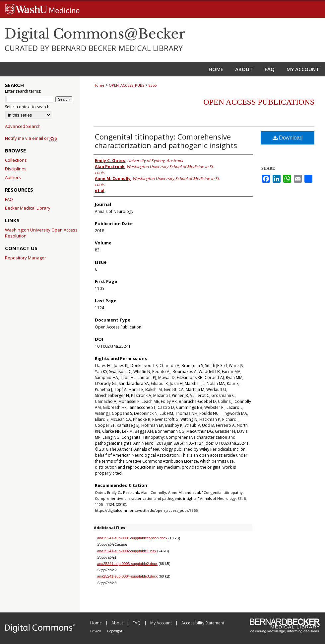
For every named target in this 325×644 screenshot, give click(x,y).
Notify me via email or (31, 138)
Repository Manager (26, 258)
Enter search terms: (23, 91)
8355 (153, 85)
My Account (162, 623)
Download (288, 138)
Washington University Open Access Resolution (41, 233)
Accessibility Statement (203, 623)
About (118, 623)
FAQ (9, 199)
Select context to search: (28, 107)
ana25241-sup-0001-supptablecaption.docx (132, 538)
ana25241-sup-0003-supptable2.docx (127, 564)
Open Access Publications (259, 102)
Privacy (96, 631)
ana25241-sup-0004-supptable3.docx (127, 576)
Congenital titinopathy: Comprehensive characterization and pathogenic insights (166, 141)
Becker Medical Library (28, 208)
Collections (16, 160)
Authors (13, 177)
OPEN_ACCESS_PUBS (127, 85)
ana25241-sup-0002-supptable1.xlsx (127, 551)
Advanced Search (23, 126)
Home (99, 85)
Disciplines (16, 169)
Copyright (115, 631)
